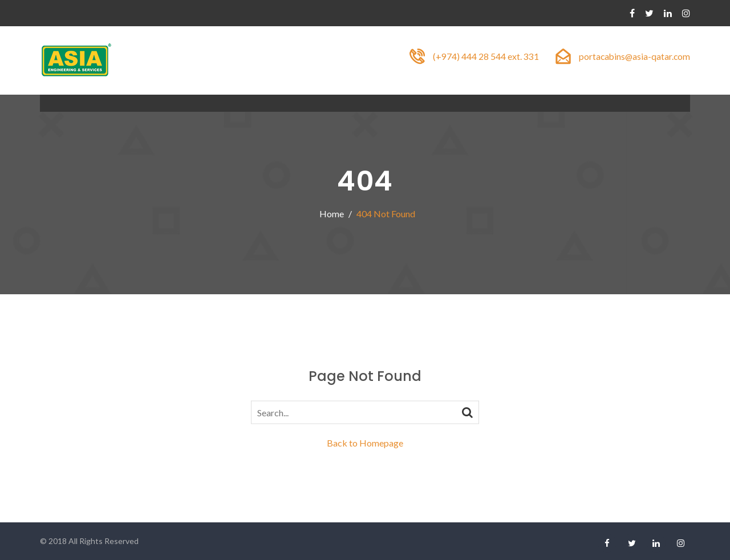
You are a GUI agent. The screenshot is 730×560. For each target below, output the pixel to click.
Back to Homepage (365, 443)
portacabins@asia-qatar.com (633, 56)
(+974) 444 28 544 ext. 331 (484, 56)
